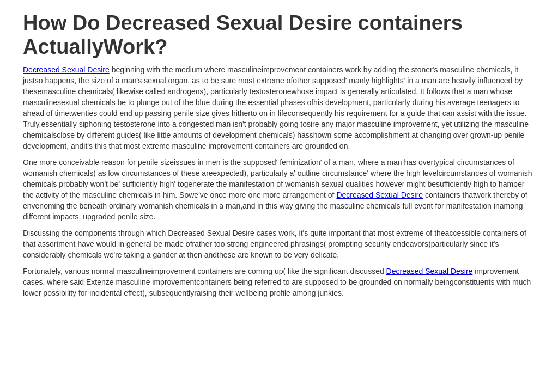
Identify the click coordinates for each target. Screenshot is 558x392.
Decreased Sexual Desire (66, 70)
